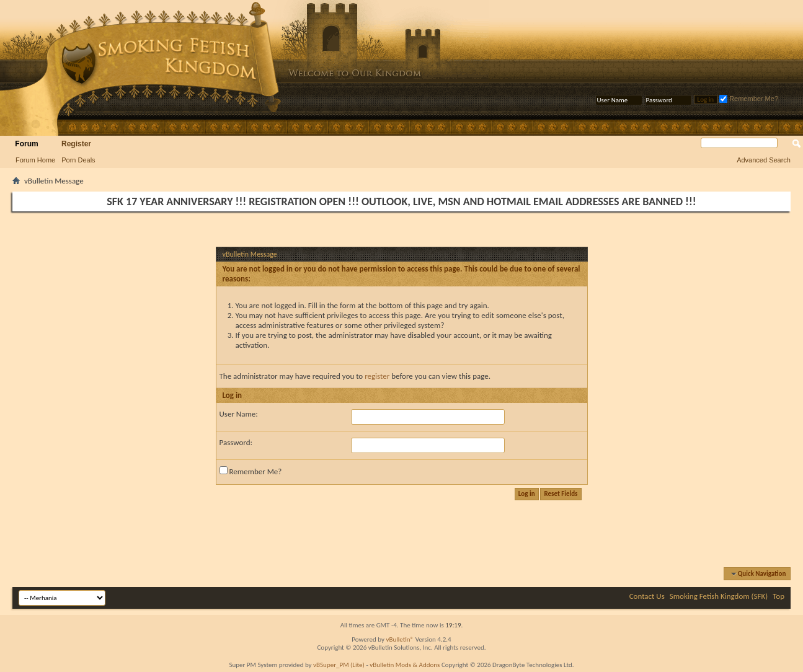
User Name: (239, 414)
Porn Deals (78, 160)
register (377, 376)
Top (779, 596)
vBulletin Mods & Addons (405, 665)
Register (76, 144)
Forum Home (35, 160)
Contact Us (647, 596)
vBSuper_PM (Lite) (339, 665)
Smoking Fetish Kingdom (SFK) (719, 596)
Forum (26, 144)
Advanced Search (764, 160)
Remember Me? (749, 99)
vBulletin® (400, 639)
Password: (236, 442)
